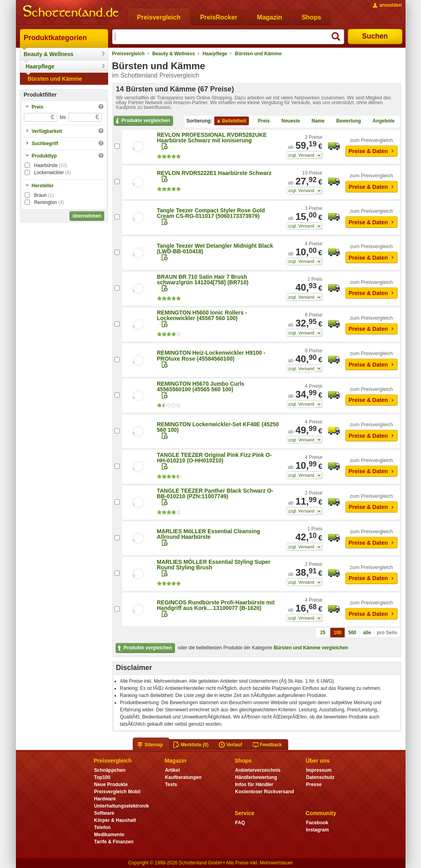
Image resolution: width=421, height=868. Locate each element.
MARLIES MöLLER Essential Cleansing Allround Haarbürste (209, 534)
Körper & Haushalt (115, 820)
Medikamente (109, 835)
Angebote (380, 121)
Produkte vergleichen (142, 121)
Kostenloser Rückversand (264, 792)
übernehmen (87, 216)
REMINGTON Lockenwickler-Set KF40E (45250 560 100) (218, 427)
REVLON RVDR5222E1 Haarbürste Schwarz (214, 173)
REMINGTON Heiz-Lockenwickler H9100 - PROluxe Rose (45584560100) (211, 355)
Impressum (319, 770)
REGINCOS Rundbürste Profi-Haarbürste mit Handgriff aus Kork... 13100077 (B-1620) (216, 605)
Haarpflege (40, 66)
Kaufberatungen (183, 777)
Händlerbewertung (256, 777)
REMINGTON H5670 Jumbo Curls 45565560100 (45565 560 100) (201, 386)
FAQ (240, 823)
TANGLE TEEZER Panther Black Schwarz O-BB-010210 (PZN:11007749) (215, 493)
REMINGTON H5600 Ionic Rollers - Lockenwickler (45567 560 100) (202, 315)
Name (315, 121)
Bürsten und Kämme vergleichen (311, 648)
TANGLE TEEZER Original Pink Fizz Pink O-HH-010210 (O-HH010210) (214, 458)
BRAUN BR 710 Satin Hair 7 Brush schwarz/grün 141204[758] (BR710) (203, 280)
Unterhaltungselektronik (122, 806)
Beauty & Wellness (49, 54)
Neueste (288, 121)
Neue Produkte (111, 785)
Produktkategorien (55, 38)
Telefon (103, 827)
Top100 (102, 777)
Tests (171, 785)
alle (367, 633)
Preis (261, 121)
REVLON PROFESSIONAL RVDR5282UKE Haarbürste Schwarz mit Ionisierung (212, 138)
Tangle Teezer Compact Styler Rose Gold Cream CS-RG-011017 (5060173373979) (211, 213)
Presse (314, 785)
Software (104, 813)
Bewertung (345, 121)
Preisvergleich (128, 54)
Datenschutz (320, 777)
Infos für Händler (254, 785)
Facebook (317, 823)
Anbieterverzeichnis (258, 770)
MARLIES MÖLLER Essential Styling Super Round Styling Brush (214, 565)
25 (323, 633)
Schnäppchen (110, 770)
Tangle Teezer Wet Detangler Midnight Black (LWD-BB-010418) (215, 249)
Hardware (105, 799)
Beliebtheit (231, 121)
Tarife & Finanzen (114, 842)
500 (352, 633)
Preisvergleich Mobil (117, 792)
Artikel (172, 770)
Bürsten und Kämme (55, 79)
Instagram (317, 830)
